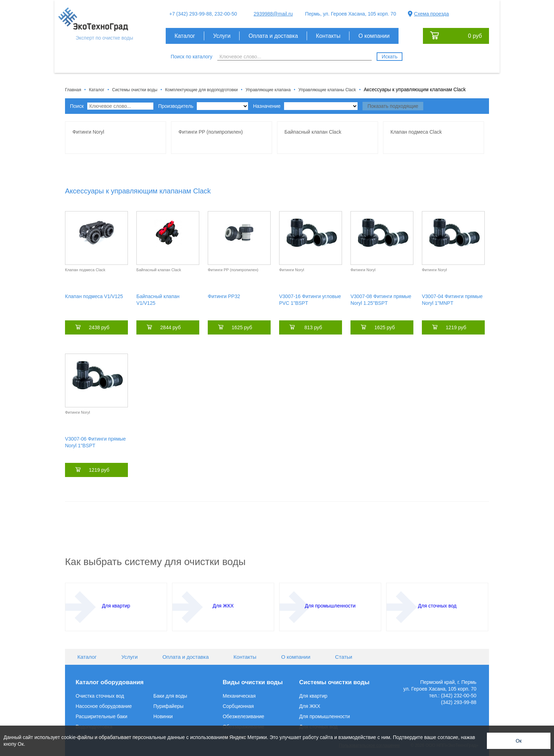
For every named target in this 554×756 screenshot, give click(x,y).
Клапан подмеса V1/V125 (94, 296)
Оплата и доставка (273, 36)
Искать (390, 57)
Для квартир (313, 696)
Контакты (328, 36)
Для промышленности (325, 716)
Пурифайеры (168, 706)
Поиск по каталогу (191, 57)
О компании (374, 36)
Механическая (239, 696)
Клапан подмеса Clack (85, 270)
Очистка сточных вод (100, 696)
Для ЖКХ (310, 706)
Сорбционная (238, 706)
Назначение (305, 106)
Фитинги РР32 (224, 296)
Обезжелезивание (243, 716)
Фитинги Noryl (292, 270)
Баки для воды (170, 696)
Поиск (112, 106)
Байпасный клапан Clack (159, 270)
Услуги (222, 36)
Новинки (163, 716)
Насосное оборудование (104, 706)
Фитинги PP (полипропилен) (233, 270)
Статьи (344, 657)
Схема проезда (432, 14)
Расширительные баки (101, 716)
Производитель (203, 106)
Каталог (185, 36)
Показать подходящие (393, 106)
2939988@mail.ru (273, 14)
